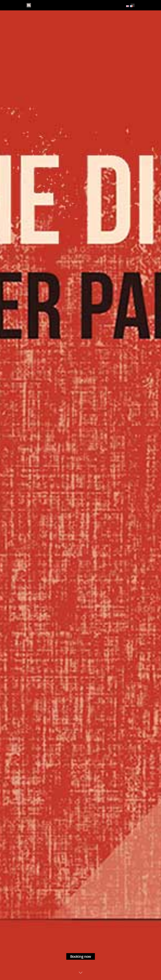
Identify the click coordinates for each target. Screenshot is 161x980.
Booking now (80, 956)
